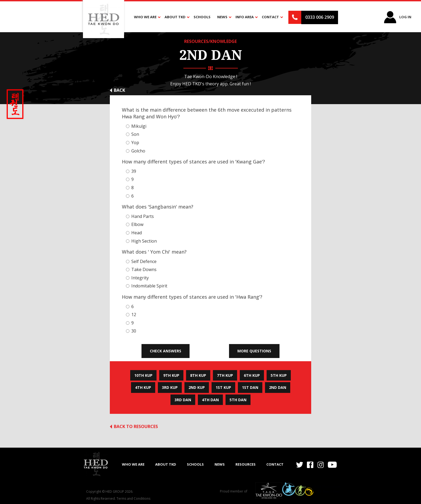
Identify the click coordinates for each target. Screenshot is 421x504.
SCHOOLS (195, 464)
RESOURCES (246, 464)
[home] (96, 464)
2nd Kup (197, 387)
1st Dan (250, 387)
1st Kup (223, 387)
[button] (146, 17)
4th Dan (210, 400)
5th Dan (238, 400)
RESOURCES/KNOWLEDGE (210, 41)
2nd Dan (278, 387)
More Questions (254, 351)
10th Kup (143, 375)
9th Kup (171, 375)
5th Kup (279, 375)
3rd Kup (170, 387)
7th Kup (225, 375)
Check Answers (166, 351)
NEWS (220, 464)
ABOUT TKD (166, 464)
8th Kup (198, 375)
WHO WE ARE (133, 464)
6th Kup (252, 375)
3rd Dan (183, 400)
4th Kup (143, 387)
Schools (202, 17)
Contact (275, 464)
